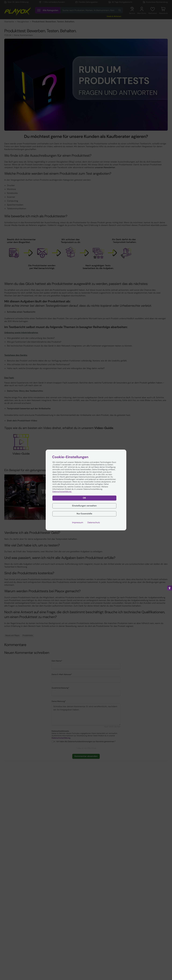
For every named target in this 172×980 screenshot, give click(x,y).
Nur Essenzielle (84, 514)
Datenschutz (94, 523)
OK (84, 498)
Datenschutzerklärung (62, 492)
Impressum (78, 523)
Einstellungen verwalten (84, 506)
